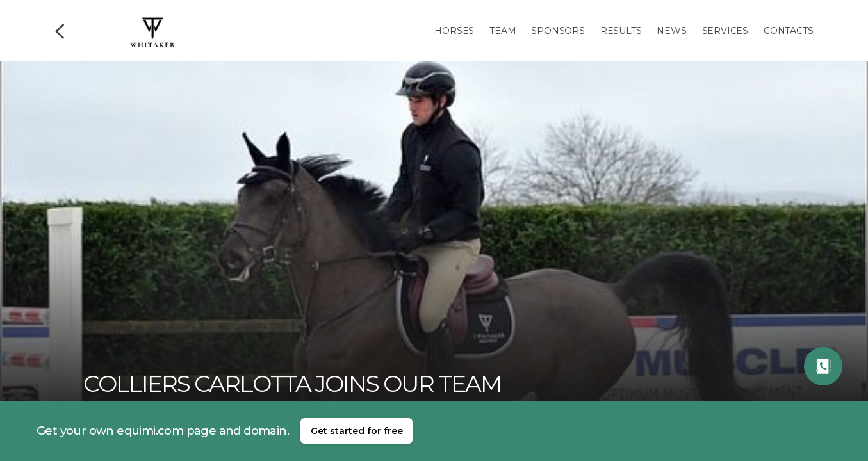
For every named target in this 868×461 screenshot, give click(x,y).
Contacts (788, 31)
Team (503, 31)
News (671, 31)
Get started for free (357, 431)
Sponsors (558, 31)
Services (725, 31)
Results (621, 31)
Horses (454, 31)
